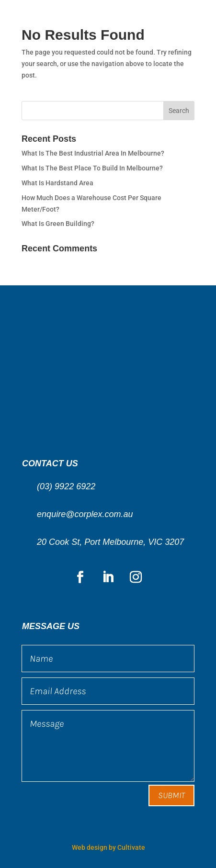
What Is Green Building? (58, 224)
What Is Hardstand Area (57, 183)
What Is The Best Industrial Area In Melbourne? (93, 153)
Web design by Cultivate (108, 847)
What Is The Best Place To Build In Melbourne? (92, 168)
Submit (171, 795)
